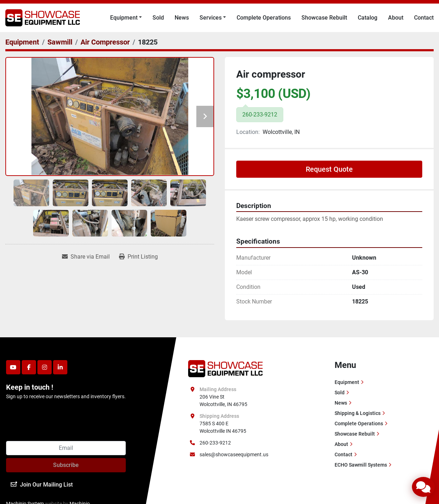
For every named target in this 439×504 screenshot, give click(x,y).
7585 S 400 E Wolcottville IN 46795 (223, 427)
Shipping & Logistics (358, 413)
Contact (424, 18)
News (182, 18)
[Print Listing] (138, 257)
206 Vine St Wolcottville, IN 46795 (223, 401)
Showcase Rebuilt (324, 18)
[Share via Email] (86, 257)
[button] (126, 18)
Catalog (368, 18)
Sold (158, 18)
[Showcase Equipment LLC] (225, 368)
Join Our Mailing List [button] (42, 485)
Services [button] (211, 18)
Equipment (124, 18)
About (396, 18)
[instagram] (45, 367)
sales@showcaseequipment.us (234, 454)
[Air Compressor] (105, 42)
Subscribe (66, 465)
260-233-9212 (215, 443)
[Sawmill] (60, 42)
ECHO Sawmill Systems (361, 465)
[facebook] (29, 367)
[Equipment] (22, 42)
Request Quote (329, 169)
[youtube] (13, 367)
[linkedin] (60, 367)
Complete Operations (264, 18)
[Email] (66, 448)
